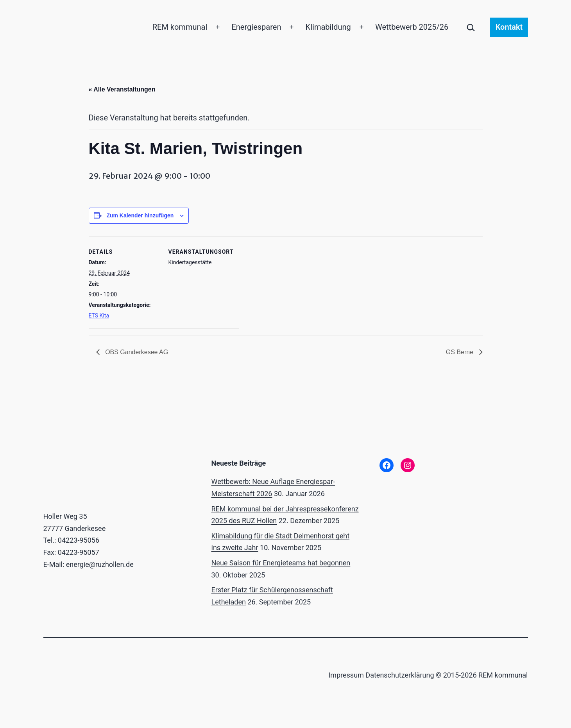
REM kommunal (180, 27)
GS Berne (461, 352)
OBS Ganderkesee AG (136, 352)
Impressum (346, 675)
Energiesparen (256, 27)
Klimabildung (328, 27)
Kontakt (509, 27)
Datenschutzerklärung (400, 675)
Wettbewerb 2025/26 (412, 27)
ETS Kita (99, 316)
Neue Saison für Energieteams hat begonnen (281, 563)
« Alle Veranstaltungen (122, 89)
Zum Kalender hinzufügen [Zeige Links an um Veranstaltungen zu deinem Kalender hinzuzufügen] (140, 215)
